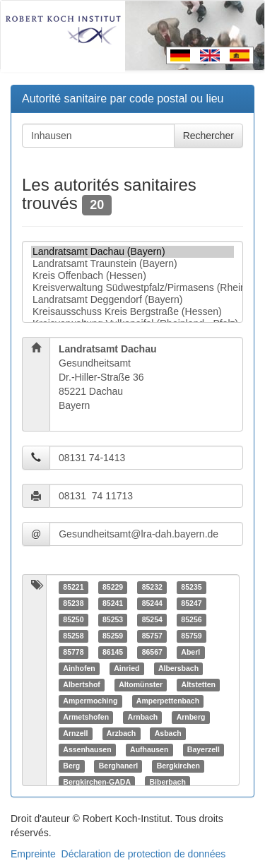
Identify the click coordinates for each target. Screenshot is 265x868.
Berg (71, 766)
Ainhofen (79, 668)
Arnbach (143, 717)
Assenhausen (87, 749)
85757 (152, 636)
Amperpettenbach (168, 701)
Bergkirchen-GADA (97, 782)
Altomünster (141, 684)
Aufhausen (149, 749)
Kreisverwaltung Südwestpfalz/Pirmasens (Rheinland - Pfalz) (132, 288)
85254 (152, 619)
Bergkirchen (178, 766)
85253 (113, 619)
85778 (73, 652)
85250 (73, 619)
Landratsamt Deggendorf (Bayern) (132, 300)
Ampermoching (90, 701)
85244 (152, 603)
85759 (191, 636)
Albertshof (82, 684)
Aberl (190, 652)
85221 (73, 587)
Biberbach (167, 782)
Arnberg (191, 717)
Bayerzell (204, 749)
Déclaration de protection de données (144, 854)
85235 (191, 587)
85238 (73, 603)
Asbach (168, 733)
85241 (113, 603)
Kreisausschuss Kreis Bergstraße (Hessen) (132, 312)
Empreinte (33, 854)
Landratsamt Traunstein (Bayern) (132, 264)
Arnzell (75, 733)
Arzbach (121, 733)
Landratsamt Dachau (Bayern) (132, 252)
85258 (73, 636)
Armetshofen (86, 717)
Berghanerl (118, 766)
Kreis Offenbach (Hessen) (132, 276)
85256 (191, 619)
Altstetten (199, 684)
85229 (113, 587)
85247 (191, 603)
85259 (113, 636)
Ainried (126, 668)
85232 (152, 587)
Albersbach (178, 668)
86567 (152, 652)
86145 (113, 652)
